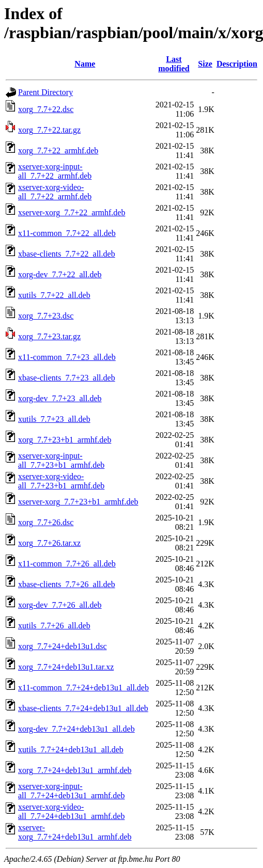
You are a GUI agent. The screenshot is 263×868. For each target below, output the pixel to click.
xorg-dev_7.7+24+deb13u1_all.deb (76, 729)
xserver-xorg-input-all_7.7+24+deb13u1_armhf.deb (71, 791)
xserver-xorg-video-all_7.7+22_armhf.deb (55, 192)
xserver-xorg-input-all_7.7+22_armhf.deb (55, 171)
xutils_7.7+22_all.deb (54, 295)
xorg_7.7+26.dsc (46, 522)
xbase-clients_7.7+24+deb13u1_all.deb (83, 708)
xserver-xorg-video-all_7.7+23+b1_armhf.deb (61, 481)
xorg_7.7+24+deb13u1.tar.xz (66, 667)
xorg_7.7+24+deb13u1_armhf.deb (75, 770)
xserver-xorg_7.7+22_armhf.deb (72, 212)
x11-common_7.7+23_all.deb (67, 357)
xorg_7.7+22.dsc (46, 109)
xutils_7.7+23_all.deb (54, 419)
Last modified (174, 64)
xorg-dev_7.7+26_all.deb (60, 605)
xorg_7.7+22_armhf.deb (58, 151)
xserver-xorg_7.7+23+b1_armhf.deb (78, 502)
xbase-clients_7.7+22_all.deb (67, 254)
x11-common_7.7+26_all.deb (67, 564)
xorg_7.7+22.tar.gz (49, 130)
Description (237, 64)
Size (205, 64)
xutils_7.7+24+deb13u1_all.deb (71, 749)
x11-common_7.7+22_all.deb (67, 233)
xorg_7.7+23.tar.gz (49, 336)
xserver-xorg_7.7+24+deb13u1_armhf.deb (75, 832)
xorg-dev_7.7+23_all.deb (60, 398)
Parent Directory (45, 92)
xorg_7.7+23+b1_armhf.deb (65, 440)
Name (85, 64)
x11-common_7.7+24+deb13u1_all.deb (83, 688)
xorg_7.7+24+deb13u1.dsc (63, 646)
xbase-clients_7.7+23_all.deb (67, 378)
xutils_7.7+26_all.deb (54, 626)
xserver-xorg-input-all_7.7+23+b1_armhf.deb (61, 460)
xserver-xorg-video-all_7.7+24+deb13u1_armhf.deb (71, 811)
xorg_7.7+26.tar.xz (49, 543)
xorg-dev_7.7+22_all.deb (60, 274)
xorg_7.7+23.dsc (46, 316)
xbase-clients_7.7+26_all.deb (67, 584)
